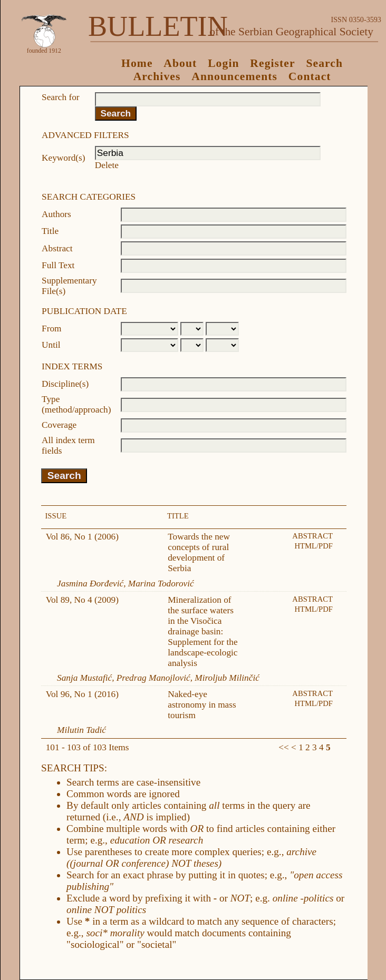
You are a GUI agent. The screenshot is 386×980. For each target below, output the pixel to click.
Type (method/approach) (76, 404)
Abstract (57, 248)
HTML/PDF (313, 546)
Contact (310, 76)
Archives (157, 76)
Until (51, 345)
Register (272, 63)
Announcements (234, 76)
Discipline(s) (65, 384)
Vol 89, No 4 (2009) (82, 600)
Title (50, 231)
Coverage (59, 425)
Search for (60, 97)
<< (283, 747)
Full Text (58, 265)
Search (324, 63)
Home (137, 63)
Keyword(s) (63, 158)
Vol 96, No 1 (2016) (82, 694)
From (51, 329)
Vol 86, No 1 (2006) (82, 537)
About (180, 63)
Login (223, 63)
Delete (107, 165)
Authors (56, 214)
